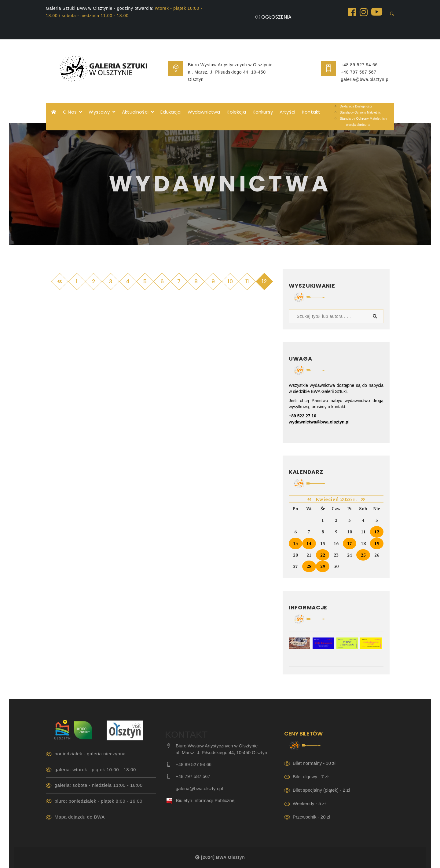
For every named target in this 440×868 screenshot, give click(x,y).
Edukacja (170, 112)
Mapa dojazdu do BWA (80, 817)
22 (323, 555)
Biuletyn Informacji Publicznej (206, 800)
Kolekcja (236, 112)
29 (323, 566)
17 (350, 543)
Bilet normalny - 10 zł (314, 763)
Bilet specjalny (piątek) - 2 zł (321, 790)
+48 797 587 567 (358, 72)
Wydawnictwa (204, 112)
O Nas (72, 112)
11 (247, 281)
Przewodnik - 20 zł (312, 817)
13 (295, 543)
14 (309, 543)
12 (377, 532)
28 (309, 566)
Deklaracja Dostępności (356, 106)
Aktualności (138, 112)
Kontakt (311, 112)
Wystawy (102, 112)
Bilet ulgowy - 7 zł (311, 777)
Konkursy (263, 112)
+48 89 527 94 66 (359, 65)
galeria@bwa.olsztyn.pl (365, 79)
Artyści (287, 112)
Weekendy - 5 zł (309, 803)
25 (363, 555)
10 (230, 281)
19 (377, 543)
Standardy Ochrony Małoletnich (361, 113)
